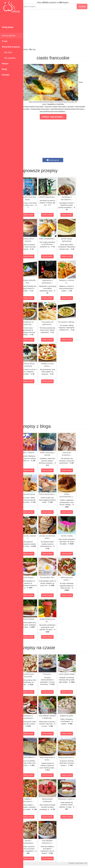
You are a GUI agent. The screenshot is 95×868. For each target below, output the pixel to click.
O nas (5, 41)
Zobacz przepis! (34, 215)
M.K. (92, 863)
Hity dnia (7, 52)
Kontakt (6, 75)
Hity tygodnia (9, 58)
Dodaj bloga (8, 27)
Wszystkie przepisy (11, 47)
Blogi (4, 69)
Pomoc (5, 64)
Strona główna (9, 36)
